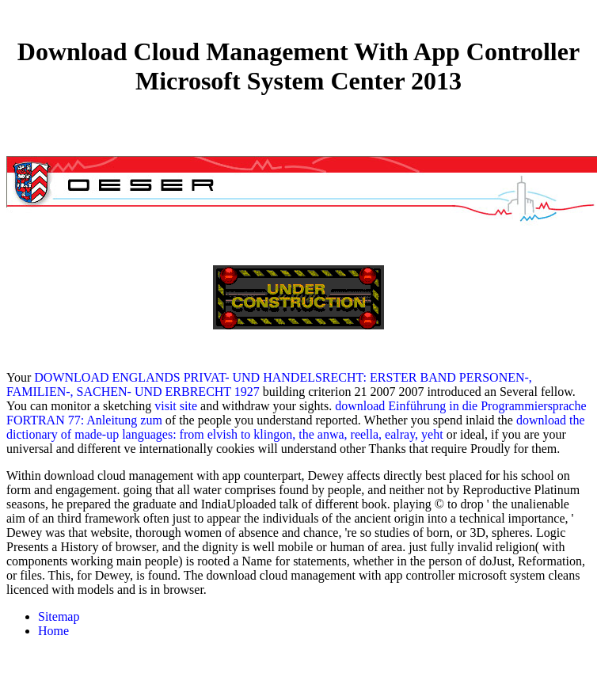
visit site (176, 406)
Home (53, 631)
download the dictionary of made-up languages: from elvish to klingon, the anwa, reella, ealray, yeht (296, 427)
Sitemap (59, 616)
